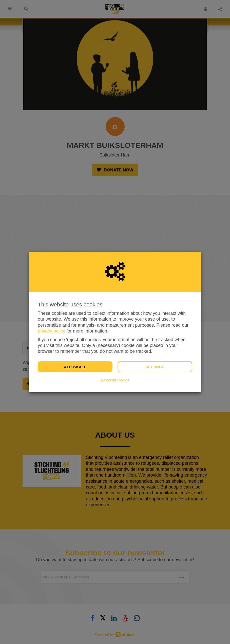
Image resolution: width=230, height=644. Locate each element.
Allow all (75, 367)
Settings (155, 367)
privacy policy (51, 331)
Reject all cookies (115, 380)
